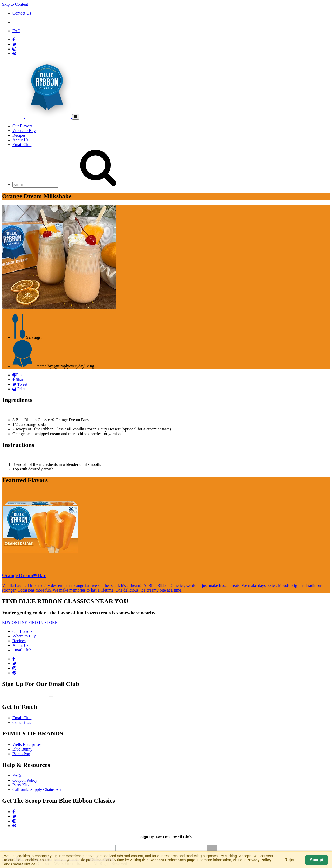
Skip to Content (15, 4)
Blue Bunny (22, 749)
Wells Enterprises (27, 744)
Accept (317, 860)
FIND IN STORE (43, 623)
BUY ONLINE (15, 623)
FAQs (17, 776)
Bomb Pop (21, 754)
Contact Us (22, 722)
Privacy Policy (259, 860)
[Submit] (212, 849)
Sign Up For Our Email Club (166, 837)
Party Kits (21, 785)
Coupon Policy (25, 780)
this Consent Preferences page (169, 860)
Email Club (22, 718)
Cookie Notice (23, 864)
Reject (291, 860)
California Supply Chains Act (37, 790)
